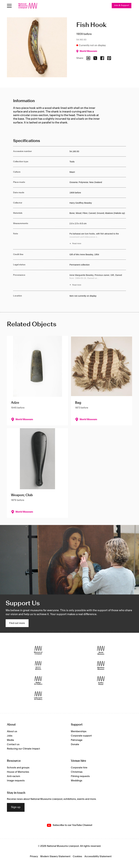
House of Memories (18, 772)
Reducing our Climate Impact (23, 749)
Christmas (77, 772)
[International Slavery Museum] (38, 665)
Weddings (77, 781)
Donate (75, 744)
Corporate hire (79, 768)
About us (12, 731)
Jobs (10, 736)
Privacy (34, 856)
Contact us (13, 744)
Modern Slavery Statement (55, 856)
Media (10, 740)
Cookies (77, 856)
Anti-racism (13, 776)
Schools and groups (18, 768)
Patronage (77, 740)
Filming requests (80, 776)
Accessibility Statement (98, 856)
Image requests (16, 781)
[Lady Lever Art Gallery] (38, 696)
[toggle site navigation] (9, 6)
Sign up (16, 807)
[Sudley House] (101, 681)
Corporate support (81, 736)
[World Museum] (101, 650)
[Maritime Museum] (101, 665)
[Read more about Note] (98, 239)
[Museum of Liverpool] (38, 650)
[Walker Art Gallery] (38, 681)
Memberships (79, 731)
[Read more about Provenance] (98, 280)
